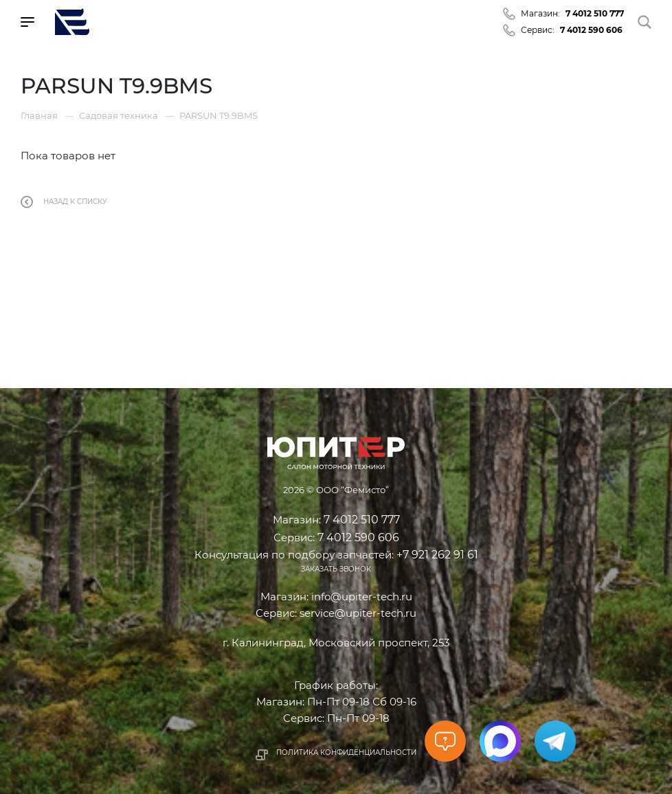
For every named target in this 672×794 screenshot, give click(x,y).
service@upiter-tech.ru (358, 613)
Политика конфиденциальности (346, 752)
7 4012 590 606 (591, 30)
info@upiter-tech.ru (362, 597)
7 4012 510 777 (595, 13)
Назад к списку (64, 202)
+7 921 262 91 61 (437, 555)
